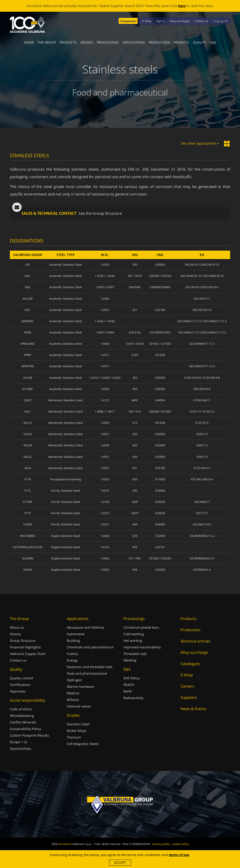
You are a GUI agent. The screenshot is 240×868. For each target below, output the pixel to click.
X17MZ (28, 502)
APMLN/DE (28, 344)
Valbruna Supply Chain (28, 654)
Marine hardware (81, 686)
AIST (28, 310)
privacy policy (161, 844)
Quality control (21, 678)
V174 (28, 479)
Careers (187, 686)
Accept (120, 862)
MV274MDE (28, 536)
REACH (129, 685)
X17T (28, 513)
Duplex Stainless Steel (66, 536)
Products (68, 42)
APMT (28, 355)
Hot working (133, 640)
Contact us (201, 21)
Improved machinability (142, 647)
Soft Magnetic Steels (83, 744)
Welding (130, 660)
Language (220, 21)
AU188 (28, 378)
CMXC (28, 400)
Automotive (76, 634)
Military (73, 700)
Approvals (18, 691)
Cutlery (72, 654)
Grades (87, 42)
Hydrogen (74, 680)
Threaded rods (135, 654)
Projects (182, 42)
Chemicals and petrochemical (90, 647)
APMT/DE (28, 366)
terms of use (179, 855)
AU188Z (28, 389)
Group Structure (23, 640)
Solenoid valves (79, 706)
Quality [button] (200, 42)
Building (73, 640)
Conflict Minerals (23, 722)
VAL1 (28, 411)
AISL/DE (28, 299)
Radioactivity (133, 698)
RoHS (128, 691)
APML (28, 332)
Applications (134, 42)
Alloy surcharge (180, 21)
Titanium (74, 737)
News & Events (193, 709)
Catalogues (190, 664)
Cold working (134, 634)
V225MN (28, 558)
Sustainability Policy (25, 729)
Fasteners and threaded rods (90, 667)
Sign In (160, 21)
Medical (73, 693)
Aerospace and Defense (85, 627)
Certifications (20, 685)
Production (159, 42)
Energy (72, 660)
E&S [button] (213, 42)
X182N (28, 524)
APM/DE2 (28, 321)
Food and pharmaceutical (87, 673)
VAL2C (28, 457)
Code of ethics (21, 709)
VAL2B (28, 445)
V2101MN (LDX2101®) (28, 547)
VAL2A (28, 434)
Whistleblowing (22, 716)
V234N (28, 570)
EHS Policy (131, 678)
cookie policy (181, 844)
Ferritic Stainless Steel (66, 491)
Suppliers (189, 697)
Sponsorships (21, 748)
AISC (28, 276)
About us (17, 627)
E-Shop (147, 21)
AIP (28, 265)
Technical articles (195, 641)
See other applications (200, 143)
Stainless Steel (78, 724)
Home (29, 42)
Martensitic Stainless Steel (66, 400)
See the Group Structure (100, 213)
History (15, 634)
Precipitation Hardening (66, 479)
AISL (28, 287)
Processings (108, 42)
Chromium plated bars (141, 627)
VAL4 (28, 468)
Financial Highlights (25, 647)
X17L (28, 491)
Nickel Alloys (77, 731)
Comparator (128, 21)
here (182, 6)
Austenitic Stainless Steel (66, 265)
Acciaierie (65, 844)
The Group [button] (47, 42)
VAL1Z (28, 423)
